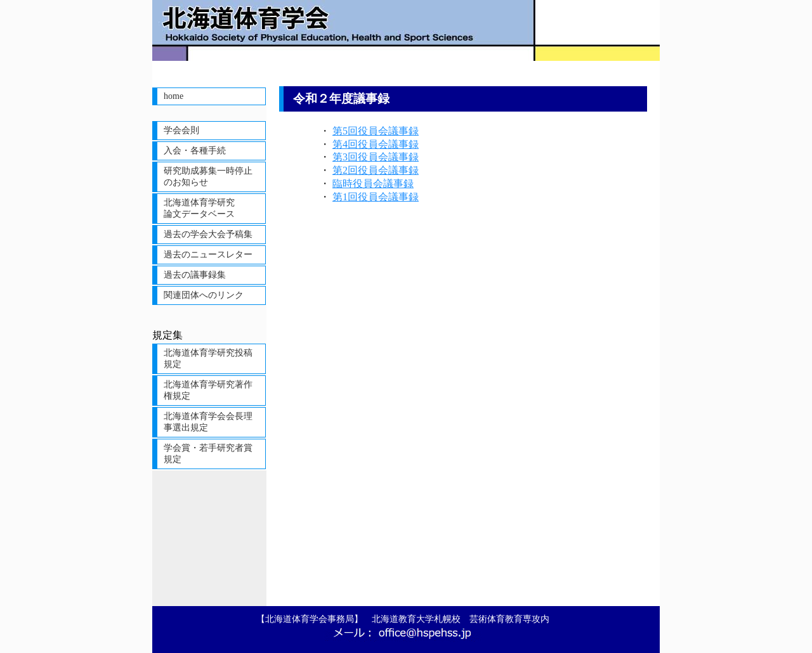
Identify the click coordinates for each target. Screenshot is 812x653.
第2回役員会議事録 (376, 170)
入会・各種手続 (195, 151)
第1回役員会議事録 (376, 197)
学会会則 (181, 130)
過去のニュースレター (208, 255)
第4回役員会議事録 (376, 144)
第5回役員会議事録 (376, 131)
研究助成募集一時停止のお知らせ (208, 177)
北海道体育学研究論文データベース (199, 208)
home (174, 96)
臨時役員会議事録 (373, 184)
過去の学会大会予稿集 (208, 234)
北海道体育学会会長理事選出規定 (208, 422)
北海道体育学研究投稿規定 (208, 359)
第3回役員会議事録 (376, 157)
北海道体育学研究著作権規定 (208, 390)
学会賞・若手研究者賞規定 (208, 454)
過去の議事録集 (195, 275)
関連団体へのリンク (204, 295)
